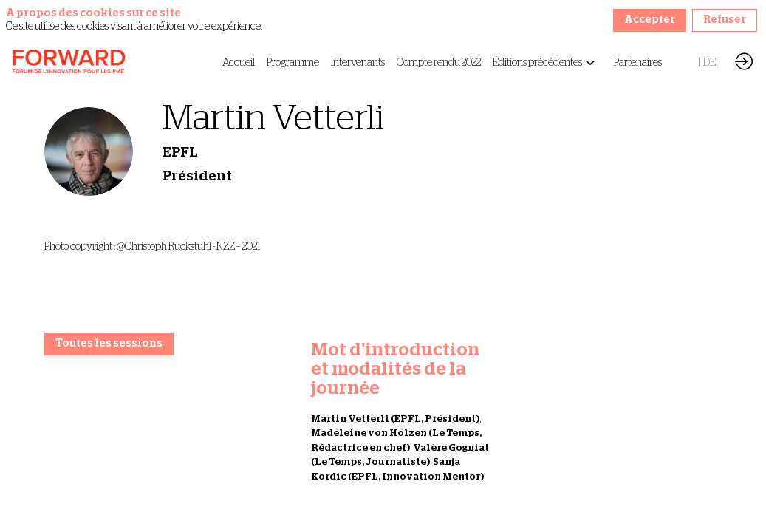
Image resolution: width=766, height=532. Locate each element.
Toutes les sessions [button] (109, 344)
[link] (239, 63)
